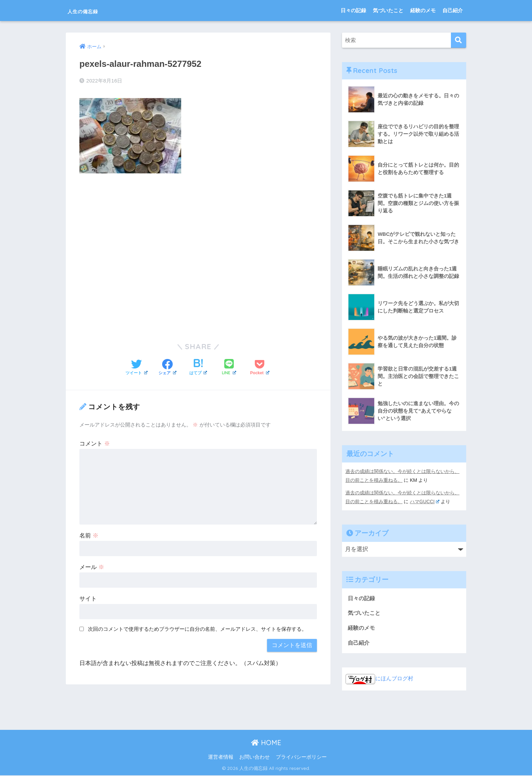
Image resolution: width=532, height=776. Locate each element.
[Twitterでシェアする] (137, 367)
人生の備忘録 (92, 10)
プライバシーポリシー (301, 758)
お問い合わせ (254, 758)
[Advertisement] (198, 253)
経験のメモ (423, 10)
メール (92, 567)
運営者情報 (221, 758)
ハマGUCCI (425, 501)
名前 (89, 535)
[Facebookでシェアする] (167, 367)
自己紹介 (453, 10)
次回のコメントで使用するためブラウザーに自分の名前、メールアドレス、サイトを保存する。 (197, 628)
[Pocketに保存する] (260, 367)
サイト (88, 598)
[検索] (459, 40)
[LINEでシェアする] (229, 367)
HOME (266, 743)
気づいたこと (388, 10)
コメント (95, 443)
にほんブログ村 (381, 679)
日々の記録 (353, 10)
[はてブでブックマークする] (198, 367)
